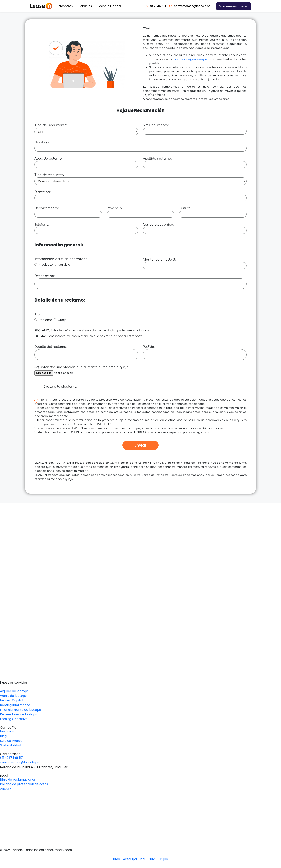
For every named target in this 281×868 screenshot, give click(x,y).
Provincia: (115, 208)
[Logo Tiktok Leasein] (141, 835)
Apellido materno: (157, 159)
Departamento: (47, 208)
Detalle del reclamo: (51, 347)
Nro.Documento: (156, 125)
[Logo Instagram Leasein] (141, 827)
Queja (62, 320)
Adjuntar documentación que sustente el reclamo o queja (82, 367)
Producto (46, 265)
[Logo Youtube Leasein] (141, 812)
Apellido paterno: (48, 159)
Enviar (140, 445)
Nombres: (42, 142)
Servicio (64, 265)
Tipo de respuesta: (49, 175)
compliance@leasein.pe (190, 59)
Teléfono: (42, 225)
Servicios (85, 6)
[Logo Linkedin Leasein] (141, 804)
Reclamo (45, 320)
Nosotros (66, 6)
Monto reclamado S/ (160, 260)
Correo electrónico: (158, 225)
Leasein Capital (110, 6)
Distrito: (185, 208)
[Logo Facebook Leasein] (141, 819)
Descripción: (45, 276)
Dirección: (43, 192)
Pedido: (149, 347)
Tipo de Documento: (51, 125)
